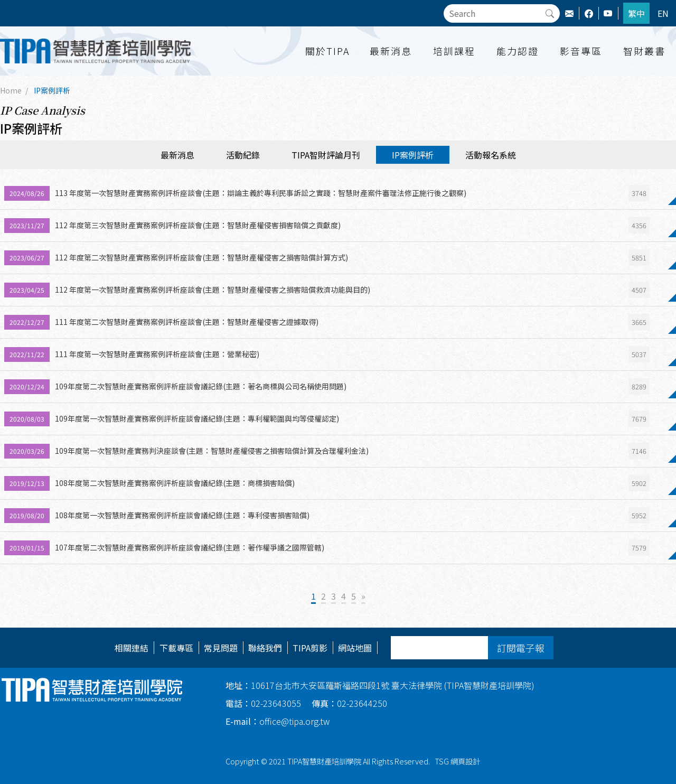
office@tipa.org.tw (278, 721)
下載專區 (176, 648)
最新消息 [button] (391, 51)
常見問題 (221, 648)
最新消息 (177, 155)
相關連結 (132, 648)
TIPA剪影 (310, 648)
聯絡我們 (265, 648)
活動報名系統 (491, 155)
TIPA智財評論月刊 (326, 155)
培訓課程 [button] (454, 51)
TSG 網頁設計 (457, 761)
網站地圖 (355, 648)
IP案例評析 (52, 90)
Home (11, 90)
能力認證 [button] (518, 51)
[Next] (363, 597)
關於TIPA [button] (327, 51)
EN (663, 13)
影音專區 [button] (581, 51)
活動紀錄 (243, 155)
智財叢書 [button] (644, 51)
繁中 (636, 13)
